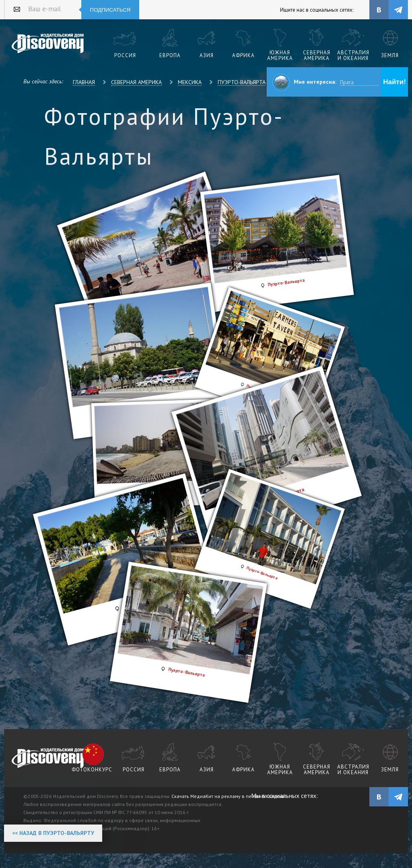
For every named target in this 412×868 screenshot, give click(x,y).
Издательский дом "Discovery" (48, 44)
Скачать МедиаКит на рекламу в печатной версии (228, 796)
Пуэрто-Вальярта (242, 82)
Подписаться (110, 10)
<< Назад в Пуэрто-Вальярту (53, 833)
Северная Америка (136, 82)
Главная (84, 82)
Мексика (190, 82)
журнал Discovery (48, 758)
